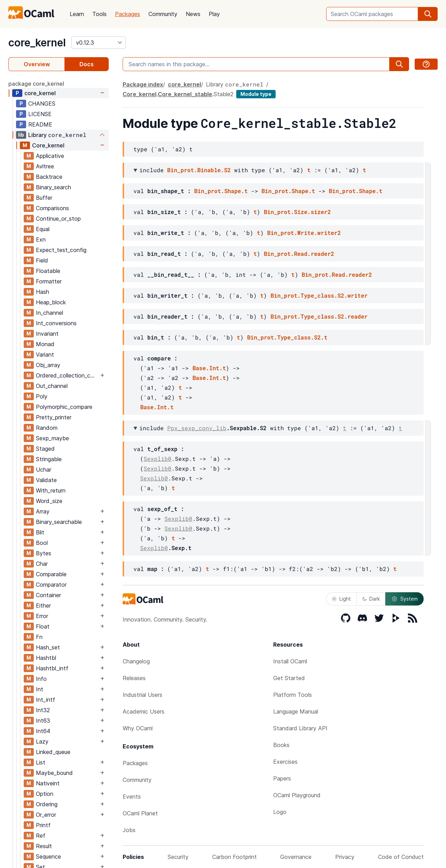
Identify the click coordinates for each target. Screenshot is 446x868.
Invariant (47, 334)
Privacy (345, 857)
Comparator (51, 585)
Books (281, 745)
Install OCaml (290, 661)
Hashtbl (46, 658)
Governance (296, 857)
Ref (41, 836)
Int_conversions (56, 323)
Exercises (285, 762)
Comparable (51, 574)
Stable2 (224, 94)
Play (214, 14)
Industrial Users (143, 695)
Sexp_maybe (52, 438)
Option (45, 794)
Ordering (47, 804)
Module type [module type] (256, 94)
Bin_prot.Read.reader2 (299, 254)
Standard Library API (300, 728)
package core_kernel (36, 84)
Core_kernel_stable (185, 94)
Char (42, 564)
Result (44, 846)
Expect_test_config (61, 250)
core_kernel (37, 43)
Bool (42, 543)
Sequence (48, 856)
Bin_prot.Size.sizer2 (297, 212)
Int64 (43, 731)
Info (41, 679)
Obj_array (48, 365)
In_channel (49, 313)
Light (341, 599)
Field (42, 260)
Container (48, 595)
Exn (41, 239)
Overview (37, 64)
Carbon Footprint (234, 857)
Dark (371, 599)
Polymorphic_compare (64, 407)
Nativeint (48, 783)
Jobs (129, 830)
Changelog (136, 661)
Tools (99, 14)
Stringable (49, 459)
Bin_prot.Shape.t (221, 191)
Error (42, 616)
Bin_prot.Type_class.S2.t (287, 337)
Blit (40, 532)
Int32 (43, 710)
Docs (87, 64)
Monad (45, 344)
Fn (39, 637)
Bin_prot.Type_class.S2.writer (319, 295)
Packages (128, 14)
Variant (45, 355)
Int (40, 689)
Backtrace (49, 177)
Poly (42, 396)
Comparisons (52, 208)
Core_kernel (48, 145)
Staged (45, 449)
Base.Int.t (209, 368)
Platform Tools (293, 695)
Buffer (44, 198)
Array (43, 511)
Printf (43, 825)
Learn (77, 14)
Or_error (46, 815)
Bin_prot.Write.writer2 (304, 233)
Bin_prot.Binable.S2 (199, 170)
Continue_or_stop (58, 219)
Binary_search (53, 187)
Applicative (50, 156)
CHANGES (42, 104)
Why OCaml (138, 728)
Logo (280, 812)
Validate (46, 480)
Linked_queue (53, 752)
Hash (43, 292)
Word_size (49, 501)
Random (47, 428)
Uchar (44, 470)
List (41, 762)
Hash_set (48, 647)
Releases (134, 678)
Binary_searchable (59, 522)
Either (43, 606)
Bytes (44, 553)
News (193, 14)
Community (163, 14)
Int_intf (45, 700)
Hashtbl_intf (52, 668)
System (405, 599)
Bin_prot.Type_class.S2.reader (319, 316)
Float (43, 626)
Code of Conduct (401, 857)
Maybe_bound (54, 773)
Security (178, 857)
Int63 (43, 721)
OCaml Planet (140, 813)
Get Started (289, 678)
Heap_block (51, 302)
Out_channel (52, 386)
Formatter (49, 281)
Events (132, 797)
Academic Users (144, 711)
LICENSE (40, 114)
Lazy (42, 741)
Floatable (48, 271)
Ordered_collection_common (67, 375)
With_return (51, 490)
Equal (43, 229)
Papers (282, 778)
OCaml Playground (297, 795)
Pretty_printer (54, 417)
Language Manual (296, 711)
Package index (143, 84)
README (40, 124)
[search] (428, 14)
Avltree (45, 166)
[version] (99, 43)
